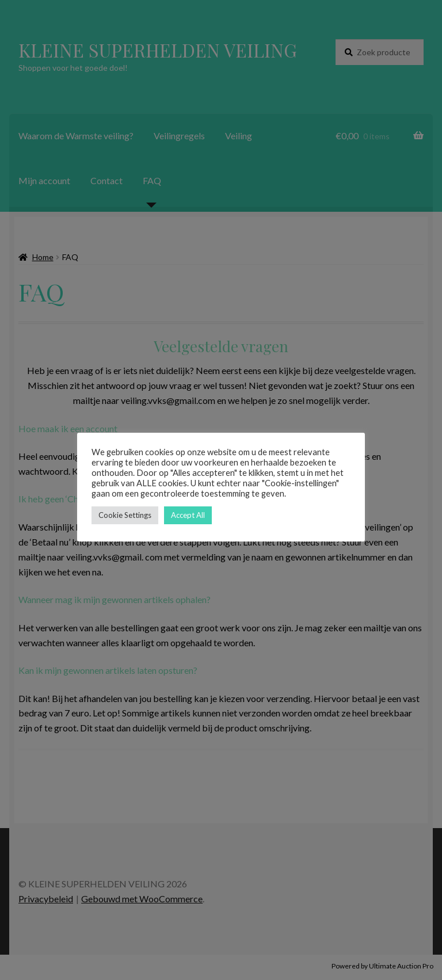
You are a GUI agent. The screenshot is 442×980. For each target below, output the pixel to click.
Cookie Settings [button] (125, 515)
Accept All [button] (188, 515)
